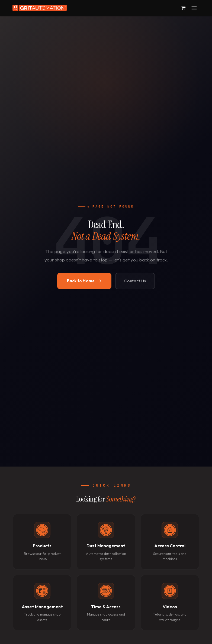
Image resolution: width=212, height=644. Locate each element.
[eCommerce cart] (183, 8)
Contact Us (135, 281)
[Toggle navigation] (194, 8)
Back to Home (84, 281)
